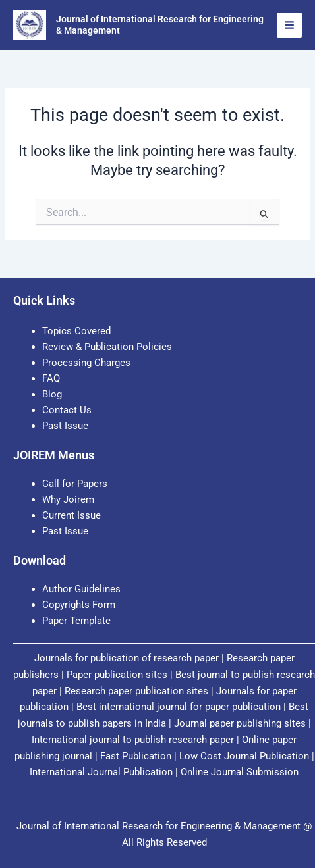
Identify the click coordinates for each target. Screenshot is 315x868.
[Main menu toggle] (289, 25)
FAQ (51, 378)
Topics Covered (76, 331)
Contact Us (67, 410)
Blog (52, 394)
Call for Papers (75, 484)
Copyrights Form (79, 605)
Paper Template (76, 621)
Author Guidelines (81, 589)
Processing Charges (86, 363)
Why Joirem (70, 499)
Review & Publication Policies (107, 347)
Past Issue (65, 426)
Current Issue (72, 515)
